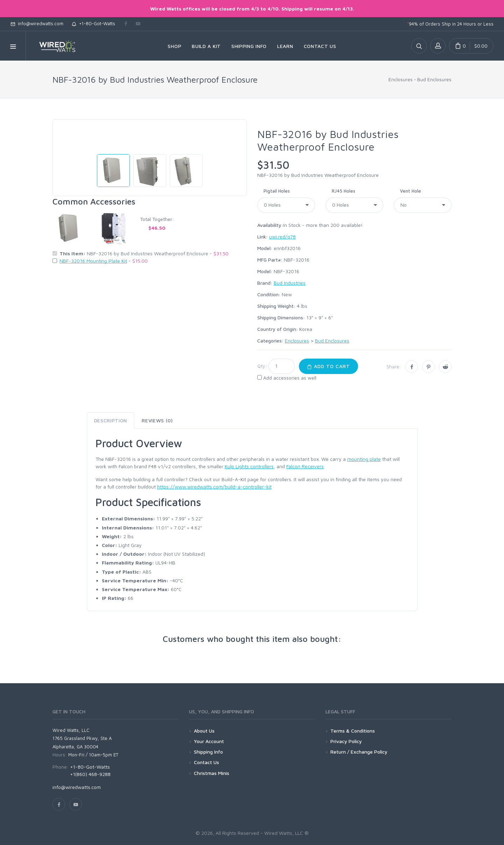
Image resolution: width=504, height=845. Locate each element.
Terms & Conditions (353, 731)
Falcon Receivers (305, 466)
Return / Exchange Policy (359, 752)
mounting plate (364, 459)
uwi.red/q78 (282, 237)
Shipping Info (208, 752)
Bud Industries (290, 283)
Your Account (209, 741)
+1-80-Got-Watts (93, 23)
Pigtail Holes (277, 191)
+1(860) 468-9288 (90, 774)
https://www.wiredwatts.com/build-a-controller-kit (214, 487)
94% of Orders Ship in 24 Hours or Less (450, 24)
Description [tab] (111, 420)
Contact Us (206, 762)
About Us (204, 731)
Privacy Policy (346, 741)
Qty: (262, 366)
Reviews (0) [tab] (157, 420)
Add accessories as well (290, 378)
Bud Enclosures (434, 79)
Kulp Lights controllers (249, 466)
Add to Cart (328, 366)
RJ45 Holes (344, 191)
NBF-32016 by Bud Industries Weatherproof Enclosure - (144, 253)
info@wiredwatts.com (37, 23)
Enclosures (401, 79)
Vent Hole (411, 191)
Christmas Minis (212, 773)
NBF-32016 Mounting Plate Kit (93, 261)
